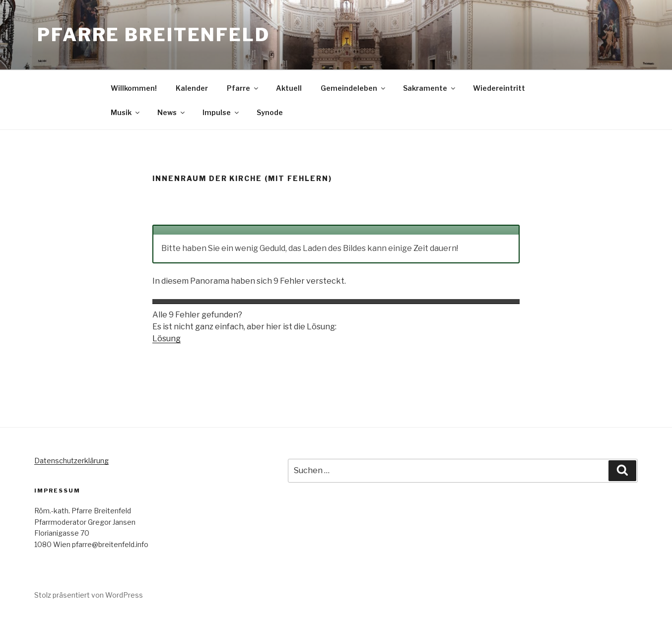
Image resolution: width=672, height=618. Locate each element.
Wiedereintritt (499, 88)
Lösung (167, 339)
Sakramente (430, 88)
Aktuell (289, 88)
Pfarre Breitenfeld (154, 35)
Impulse (221, 112)
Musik (126, 112)
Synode (270, 112)
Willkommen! (134, 88)
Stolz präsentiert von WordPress (89, 595)
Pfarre (243, 88)
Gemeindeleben (354, 88)
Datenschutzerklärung (71, 461)
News (172, 112)
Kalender (192, 88)
